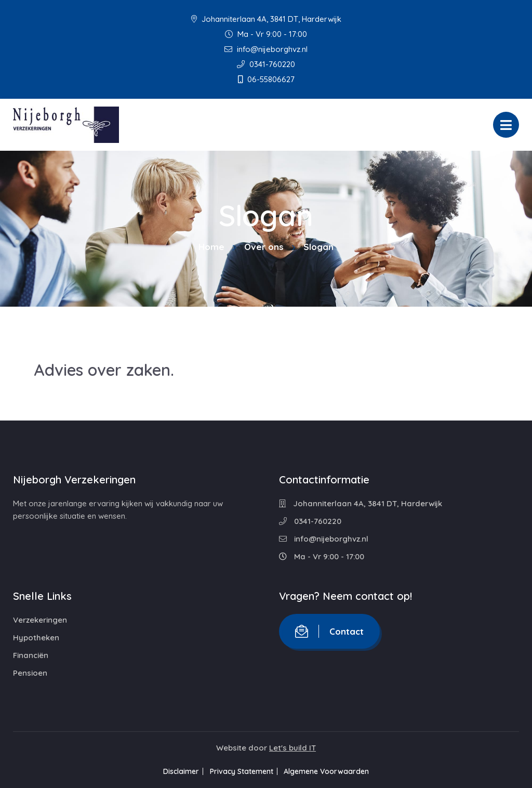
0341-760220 (266, 64)
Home (211, 247)
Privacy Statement (242, 771)
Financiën (31, 655)
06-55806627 (266, 79)
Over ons (264, 247)
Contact (329, 631)
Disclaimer (174, 771)
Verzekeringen (40, 620)
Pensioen (30, 673)
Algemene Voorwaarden (334, 771)
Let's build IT (292, 748)
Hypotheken (36, 638)
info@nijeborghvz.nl (266, 49)
